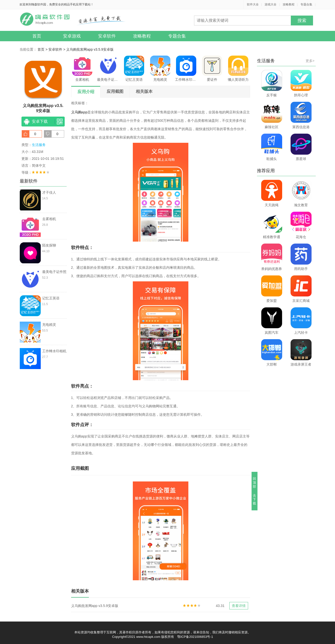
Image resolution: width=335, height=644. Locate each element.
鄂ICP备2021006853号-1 (195, 637)
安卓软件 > (57, 49)
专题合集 (306, 4)
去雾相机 (82, 69)
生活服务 (39, 145)
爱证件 (212, 69)
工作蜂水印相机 (186, 69)
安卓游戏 (72, 36)
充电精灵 (160, 69)
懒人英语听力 (238, 69)
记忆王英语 (134, 69)
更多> (310, 61)
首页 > (43, 49)
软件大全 (253, 4)
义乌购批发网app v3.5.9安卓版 (90, 49)
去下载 (254, 499)
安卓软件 (107, 36)
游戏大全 (271, 4)
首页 (37, 36)
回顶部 (254, 483)
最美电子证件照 (108, 69)
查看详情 (239, 606)
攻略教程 (289, 4)
